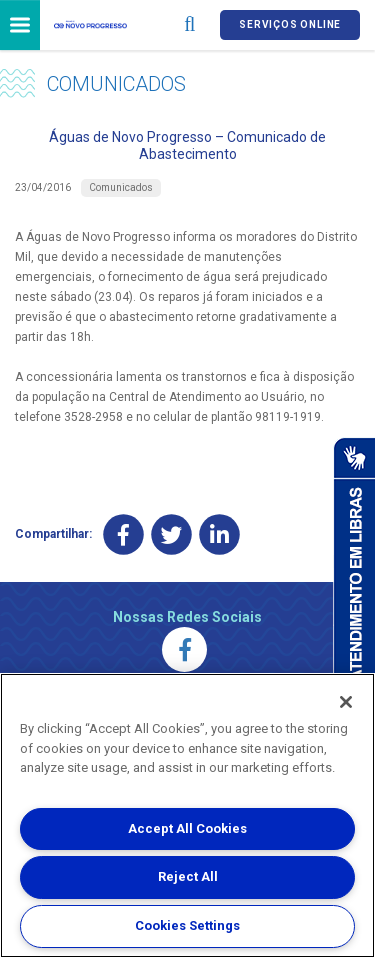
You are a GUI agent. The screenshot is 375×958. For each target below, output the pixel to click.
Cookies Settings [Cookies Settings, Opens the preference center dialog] (187, 925)
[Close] (346, 702)
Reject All (188, 876)
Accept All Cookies (187, 828)
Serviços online (290, 24)
